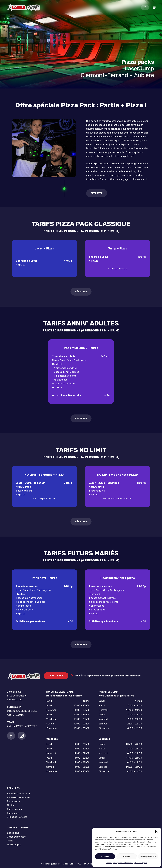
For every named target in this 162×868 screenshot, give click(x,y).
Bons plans (13, 833)
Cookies (109, 863)
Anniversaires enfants (19, 794)
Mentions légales (141, 863)
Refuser (127, 856)
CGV (79, 864)
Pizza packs (13, 801)
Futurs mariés (14, 809)
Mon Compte (14, 845)
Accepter (105, 856)
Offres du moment (17, 837)
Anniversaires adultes (18, 797)
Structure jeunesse (17, 817)
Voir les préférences (148, 856)
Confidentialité (62, 864)
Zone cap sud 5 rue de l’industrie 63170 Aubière (17, 696)
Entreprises (13, 813)
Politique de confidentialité (123, 863)
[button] (157, 832)
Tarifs (10, 841)
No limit (11, 805)
